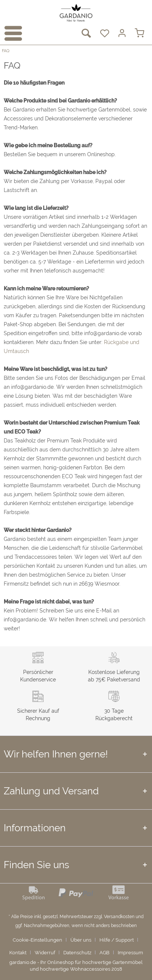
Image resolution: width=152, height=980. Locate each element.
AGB (104, 953)
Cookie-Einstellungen (37, 940)
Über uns (81, 940)
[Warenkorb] (140, 34)
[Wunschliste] (104, 34)
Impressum (130, 953)
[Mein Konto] (122, 34)
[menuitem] (11, 34)
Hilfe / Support (117, 940)
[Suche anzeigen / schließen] (85, 34)
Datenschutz (77, 953)
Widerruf (45, 953)
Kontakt (18, 953)
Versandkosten (119, 917)
